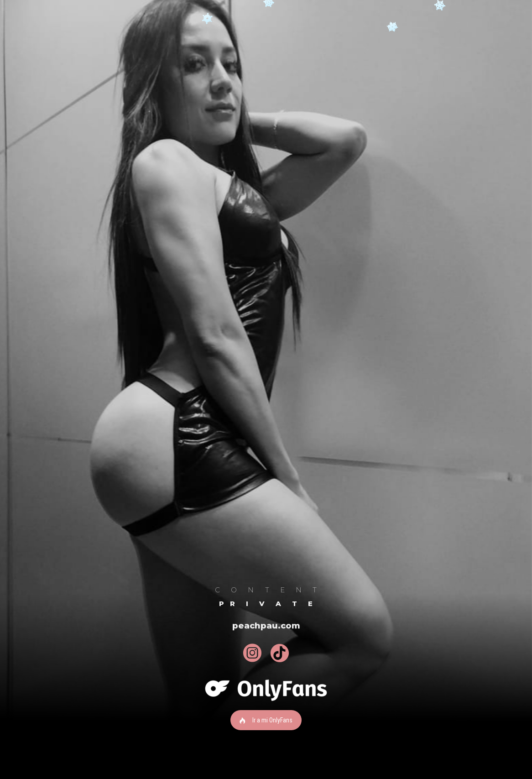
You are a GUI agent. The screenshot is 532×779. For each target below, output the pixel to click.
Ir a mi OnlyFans (266, 720)
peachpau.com (266, 627)
